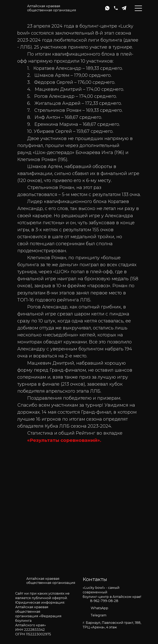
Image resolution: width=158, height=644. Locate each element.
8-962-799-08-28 (104, 601)
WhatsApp (99, 608)
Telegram (98, 615)
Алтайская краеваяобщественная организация (52, 8)
